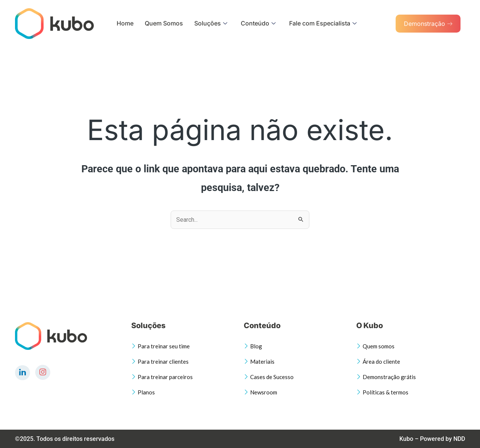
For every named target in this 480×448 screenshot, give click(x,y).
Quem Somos (164, 23)
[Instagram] (43, 372)
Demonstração (428, 24)
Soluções (211, 23)
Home (125, 23)
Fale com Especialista (323, 23)
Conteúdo (258, 23)
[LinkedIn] (22, 373)
